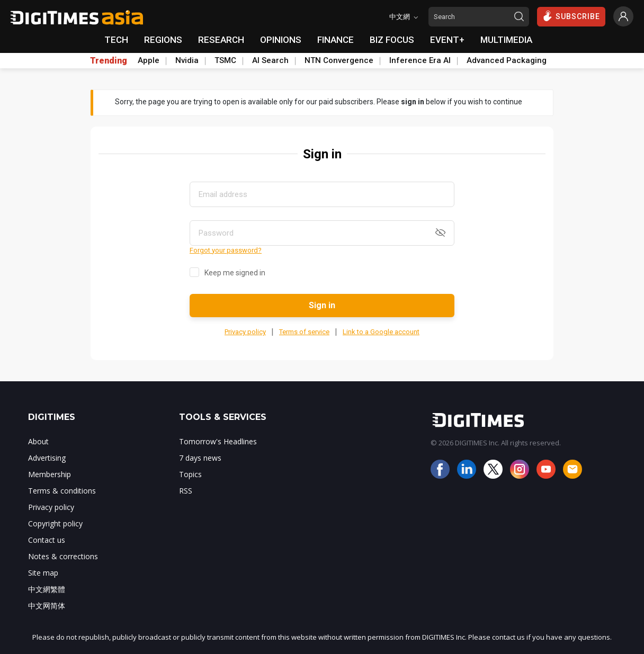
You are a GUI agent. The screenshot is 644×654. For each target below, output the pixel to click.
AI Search (270, 60)
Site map (43, 573)
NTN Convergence (339, 60)
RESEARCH (221, 40)
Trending (109, 61)
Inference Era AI (420, 60)
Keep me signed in (235, 273)
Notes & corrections (63, 556)
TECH (116, 40)
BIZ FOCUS (392, 40)
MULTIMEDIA (506, 40)
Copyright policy (55, 523)
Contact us (47, 540)
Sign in (322, 305)
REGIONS (163, 40)
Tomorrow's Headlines (218, 441)
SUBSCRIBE (571, 16)
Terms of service (304, 332)
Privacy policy (245, 332)
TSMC (225, 60)
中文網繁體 (47, 589)
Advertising (47, 458)
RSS (186, 491)
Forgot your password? (226, 250)
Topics (190, 474)
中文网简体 (47, 606)
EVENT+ (447, 40)
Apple (149, 60)
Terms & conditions (62, 491)
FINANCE (336, 40)
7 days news (200, 458)
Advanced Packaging (507, 60)
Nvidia (187, 60)
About (38, 441)
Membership (50, 474)
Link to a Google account (381, 332)
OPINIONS (281, 40)
